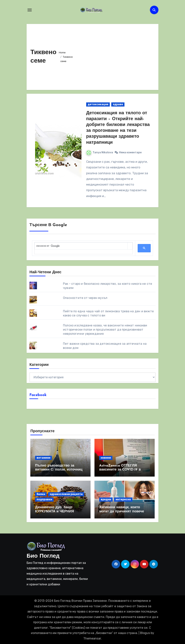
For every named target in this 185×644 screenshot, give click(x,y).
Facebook (38, 395)
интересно (123, 499)
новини (106, 458)
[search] (81, 246)
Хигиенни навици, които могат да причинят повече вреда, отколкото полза (122, 511)
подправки (44, 499)
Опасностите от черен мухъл (85, 298)
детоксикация (98, 104)
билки (41, 494)
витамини (43, 458)
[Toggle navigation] (30, 10)
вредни (106, 499)
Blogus (145, 633)
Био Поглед (43, 556)
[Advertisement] (115, 56)
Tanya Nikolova (100, 152)
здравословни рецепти (66, 494)
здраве (118, 104)
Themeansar (92, 638)
